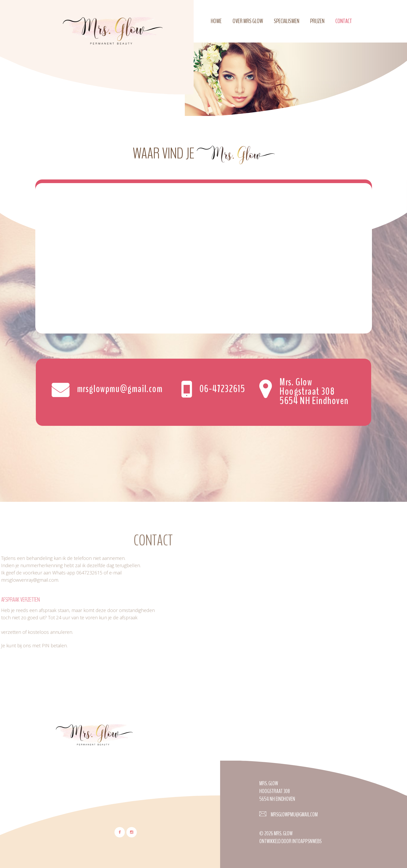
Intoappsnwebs (307, 841)
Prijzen (317, 21)
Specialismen (287, 21)
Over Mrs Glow (248, 21)
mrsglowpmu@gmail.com (120, 388)
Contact (344, 21)
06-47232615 (222, 388)
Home (216, 21)
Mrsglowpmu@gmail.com (294, 815)
